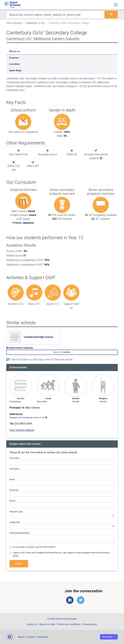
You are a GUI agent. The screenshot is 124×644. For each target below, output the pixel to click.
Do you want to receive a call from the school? (34, 547)
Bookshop (43, 637)
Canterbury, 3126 (35, 23)
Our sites (107, 637)
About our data (47, 624)
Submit (19, 564)
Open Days (15, 70)
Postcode (14, 490)
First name (14, 458)
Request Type (16, 512)
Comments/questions (20, 533)
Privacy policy (90, 624)
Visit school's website (22, 430)
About (21, 637)
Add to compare (62, 352)
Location (14, 64)
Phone (12, 501)
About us (14, 51)
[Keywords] (55, 15)
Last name (14, 469)
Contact (31, 637)
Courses (14, 58)
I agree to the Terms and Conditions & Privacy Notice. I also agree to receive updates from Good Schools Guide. (61, 554)
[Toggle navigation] (116, 5)
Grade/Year (15, 522)
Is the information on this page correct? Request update (39, 359)
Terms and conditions (69, 624)
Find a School (14, 23)
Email (12, 479)
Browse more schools (20, 348)
